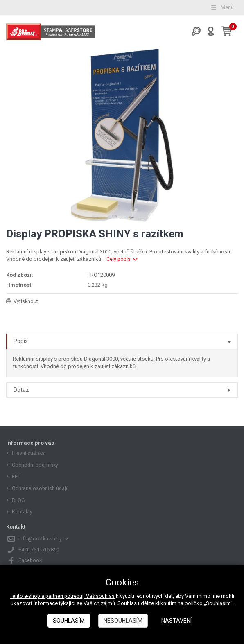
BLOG (19, 500)
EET (16, 476)
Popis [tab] (21, 341)
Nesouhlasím (123, 621)
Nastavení (176, 621)
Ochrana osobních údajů (41, 488)
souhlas (106, 596)
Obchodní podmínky (36, 465)
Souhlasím (69, 621)
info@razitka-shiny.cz (44, 539)
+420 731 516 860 (39, 550)
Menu (222, 7)
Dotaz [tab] (21, 390)
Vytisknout (26, 301)
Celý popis (122, 259)
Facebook (30, 560)
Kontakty (22, 512)
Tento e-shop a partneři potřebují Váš (53, 596)
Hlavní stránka (28, 453)
